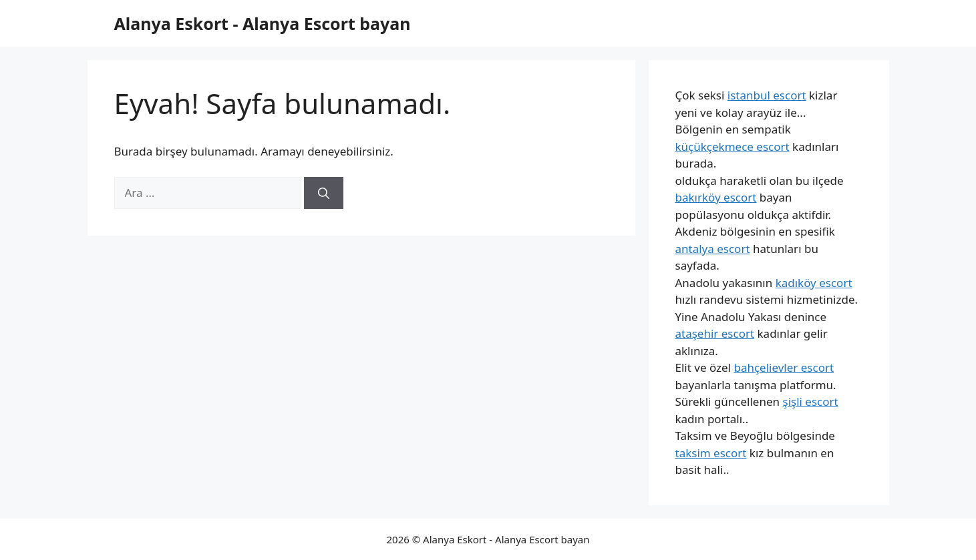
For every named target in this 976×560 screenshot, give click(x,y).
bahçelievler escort (784, 367)
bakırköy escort (716, 197)
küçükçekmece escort (733, 147)
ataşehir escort (715, 333)
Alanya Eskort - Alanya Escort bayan (263, 23)
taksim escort (711, 453)
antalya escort (713, 249)
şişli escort (810, 401)
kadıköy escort (814, 283)
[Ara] (324, 193)
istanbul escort (767, 95)
